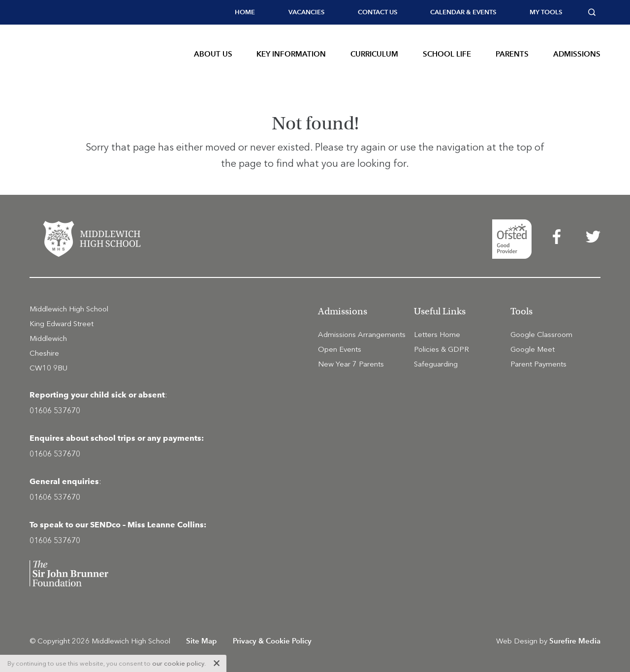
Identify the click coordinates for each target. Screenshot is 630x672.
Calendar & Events (463, 12)
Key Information (291, 54)
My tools (546, 12)
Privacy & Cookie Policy (272, 641)
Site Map (202, 641)
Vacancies (306, 12)
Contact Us (378, 12)
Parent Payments (538, 364)
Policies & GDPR (441, 349)
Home (245, 12)
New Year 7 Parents (351, 364)
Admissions (577, 54)
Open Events (340, 349)
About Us (213, 54)
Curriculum (374, 54)
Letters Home (437, 335)
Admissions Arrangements (362, 335)
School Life (447, 54)
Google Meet (533, 349)
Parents (512, 54)
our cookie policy (178, 663)
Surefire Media (575, 641)
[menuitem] (245, 12)
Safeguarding (436, 364)
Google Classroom (541, 335)
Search (594, 12)
